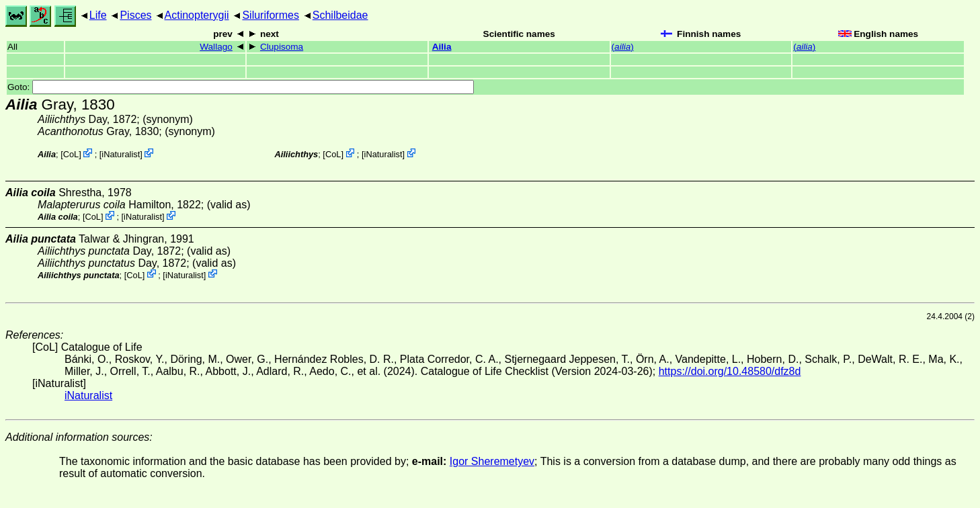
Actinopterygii (197, 15)
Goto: (241, 87)
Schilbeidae (340, 15)
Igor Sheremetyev (492, 461)
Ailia (442, 47)
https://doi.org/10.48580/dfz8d (730, 371)
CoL (71, 154)
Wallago (216, 47)
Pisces (135, 15)
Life (98, 15)
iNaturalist (121, 154)
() (623, 47)
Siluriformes (270, 15)
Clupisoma (282, 47)
